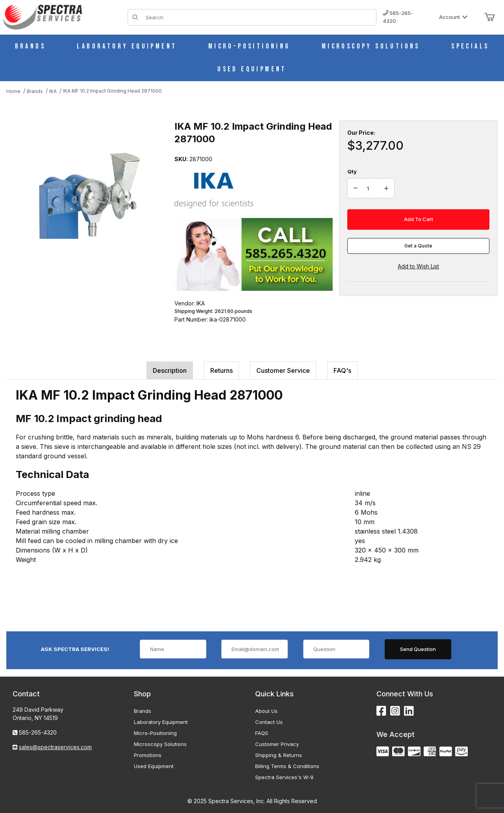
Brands (143, 711)
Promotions (148, 755)
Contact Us (269, 722)
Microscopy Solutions (160, 744)
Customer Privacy (277, 744)
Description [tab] (170, 370)
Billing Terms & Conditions (287, 766)
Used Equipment (154, 766)
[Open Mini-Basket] (489, 17)
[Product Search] (258, 17)
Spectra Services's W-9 (284, 777)
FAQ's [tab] (342, 370)
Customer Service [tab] (283, 370)
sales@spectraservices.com (55, 747)
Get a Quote (418, 246)
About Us (266, 711)
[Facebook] (381, 711)
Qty (352, 171)
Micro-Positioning (155, 733)
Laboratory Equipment (161, 722)
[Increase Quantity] (386, 188)
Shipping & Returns (279, 755)
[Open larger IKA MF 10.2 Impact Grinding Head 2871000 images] (88, 194)
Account (453, 17)
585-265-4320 (398, 17)
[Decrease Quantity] (356, 188)
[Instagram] (395, 711)
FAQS (262, 733)
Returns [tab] (221, 370)
